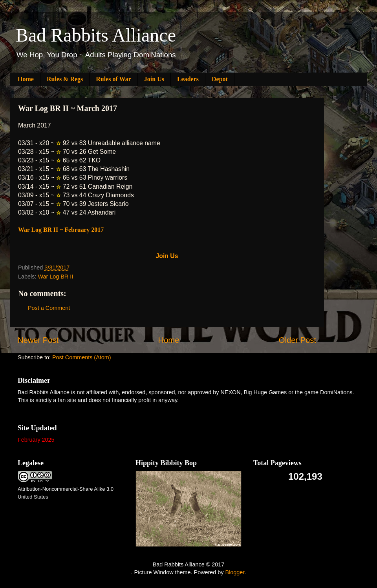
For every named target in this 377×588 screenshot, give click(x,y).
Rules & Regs (65, 79)
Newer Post (38, 340)
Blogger (235, 572)
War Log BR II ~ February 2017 (61, 230)
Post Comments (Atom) (82, 357)
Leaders (188, 79)
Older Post (297, 340)
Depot (220, 79)
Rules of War (113, 79)
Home (26, 79)
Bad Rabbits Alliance (96, 35)
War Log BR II (55, 277)
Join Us (154, 79)
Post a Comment (49, 308)
